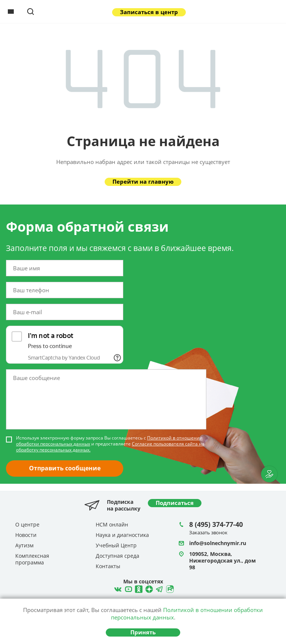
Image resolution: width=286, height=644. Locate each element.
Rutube (169, 588)
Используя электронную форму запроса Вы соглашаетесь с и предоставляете (110, 444)
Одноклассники (138, 588)
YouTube (127, 588)
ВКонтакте (117, 588)
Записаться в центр (149, 12)
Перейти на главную (143, 181)
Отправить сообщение (65, 468)
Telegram (148, 588)
